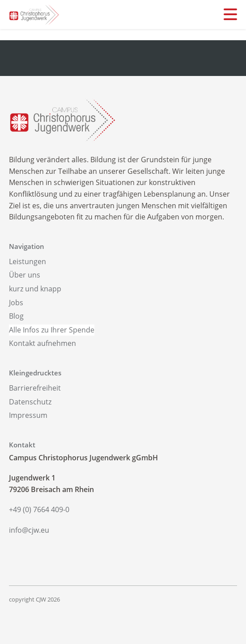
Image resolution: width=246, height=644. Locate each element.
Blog (16, 316)
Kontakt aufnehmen (42, 343)
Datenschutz (30, 402)
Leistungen (28, 261)
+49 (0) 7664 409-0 (39, 509)
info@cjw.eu (29, 530)
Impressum (28, 415)
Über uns (25, 275)
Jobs (16, 303)
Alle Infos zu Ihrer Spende (52, 330)
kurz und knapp (35, 289)
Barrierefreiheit (35, 388)
